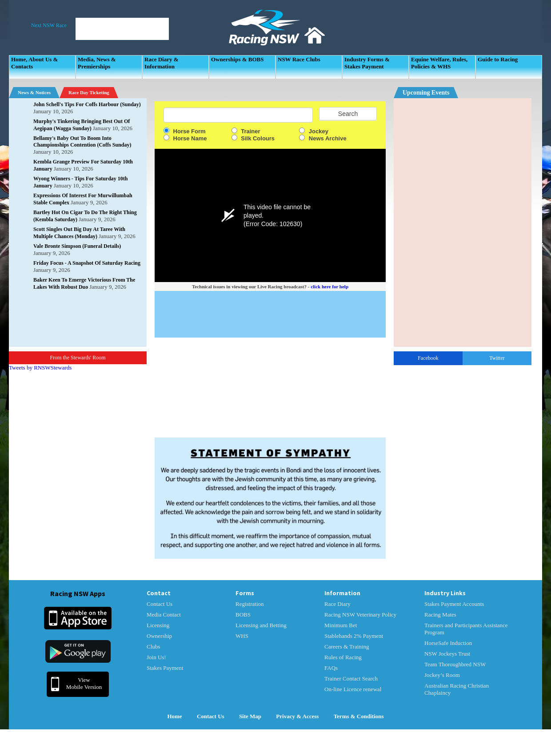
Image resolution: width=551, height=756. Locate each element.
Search (348, 114)
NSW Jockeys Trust (447, 654)
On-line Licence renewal (353, 689)
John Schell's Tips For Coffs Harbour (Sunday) (87, 104)
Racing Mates (440, 615)
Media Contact (164, 615)
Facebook (428, 358)
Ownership (159, 636)
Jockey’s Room (442, 675)
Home (174, 716)
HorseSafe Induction (448, 643)
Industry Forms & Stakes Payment (367, 63)
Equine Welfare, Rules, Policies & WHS (439, 63)
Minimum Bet (341, 625)
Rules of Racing (343, 657)
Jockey (314, 131)
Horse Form (185, 131)
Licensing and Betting (261, 625)
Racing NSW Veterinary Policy (360, 615)
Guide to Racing (498, 59)
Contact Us (160, 604)
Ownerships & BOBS (237, 59)
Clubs (153, 647)
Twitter (497, 358)
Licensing (158, 625)
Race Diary (337, 604)
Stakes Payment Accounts (454, 604)
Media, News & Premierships (97, 63)
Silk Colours (253, 138)
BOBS (243, 615)
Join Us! (156, 657)
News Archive (323, 138)
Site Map (250, 716)
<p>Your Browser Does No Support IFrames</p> (463, 223)
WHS (242, 636)
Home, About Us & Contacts (34, 63)
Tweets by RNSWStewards (40, 368)
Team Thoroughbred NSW (455, 664)
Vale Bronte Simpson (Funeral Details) (77, 246)
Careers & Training (347, 647)
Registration (250, 604)
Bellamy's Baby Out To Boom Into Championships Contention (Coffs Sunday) (82, 141)
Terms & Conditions (359, 716)
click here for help (329, 286)
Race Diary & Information (162, 63)
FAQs (331, 668)
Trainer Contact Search (351, 678)
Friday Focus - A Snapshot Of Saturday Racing (87, 263)
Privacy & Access (297, 716)
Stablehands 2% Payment (354, 636)
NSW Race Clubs (299, 59)
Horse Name (185, 138)
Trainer (246, 131)
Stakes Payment (165, 668)
